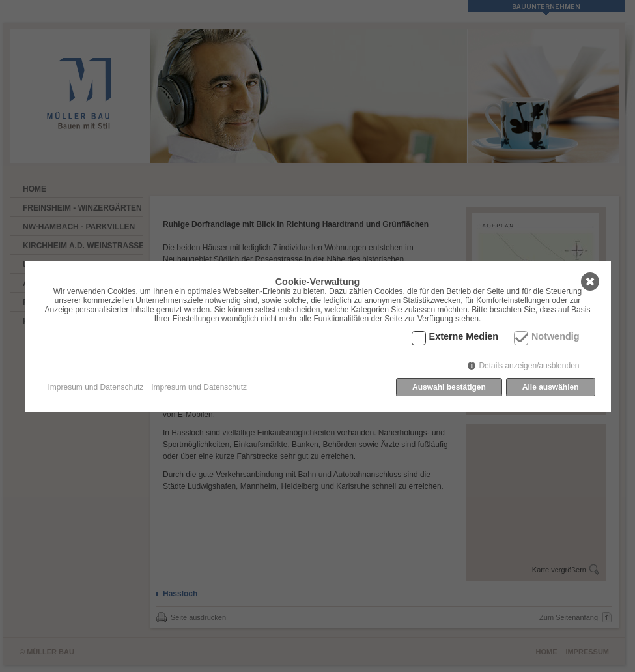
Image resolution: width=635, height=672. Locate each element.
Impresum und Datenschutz (96, 387)
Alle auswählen (551, 387)
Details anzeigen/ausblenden (529, 366)
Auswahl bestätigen (449, 387)
